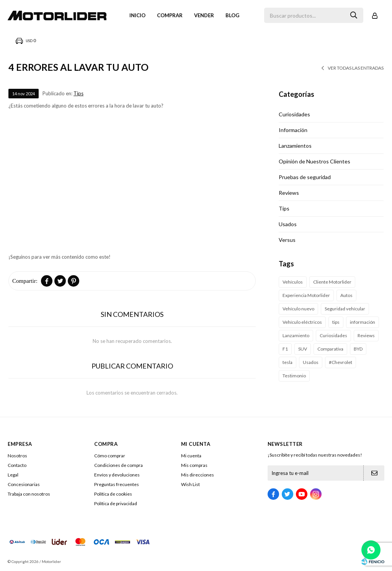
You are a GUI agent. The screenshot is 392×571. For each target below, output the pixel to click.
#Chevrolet (341, 362)
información (363, 322)
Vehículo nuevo (298, 309)
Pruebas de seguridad (305, 177)
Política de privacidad (116, 503)
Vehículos (293, 282)
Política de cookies (113, 494)
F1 (285, 349)
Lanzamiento (296, 335)
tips (336, 322)
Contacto (17, 465)
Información (293, 130)
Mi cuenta (191, 456)
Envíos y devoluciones (117, 475)
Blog (232, 15)
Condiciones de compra (118, 465)
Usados (288, 224)
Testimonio (294, 376)
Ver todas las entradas (356, 68)
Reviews (289, 193)
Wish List (190, 484)
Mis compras (194, 465)
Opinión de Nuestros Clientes (314, 161)
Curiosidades (294, 114)
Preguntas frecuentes (117, 484)
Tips (78, 93)
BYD (358, 349)
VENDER (204, 15)
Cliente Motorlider (332, 282)
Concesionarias (24, 484)
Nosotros (17, 456)
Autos (346, 295)
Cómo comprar (110, 456)
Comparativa (330, 349)
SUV (303, 349)
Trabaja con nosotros (29, 494)
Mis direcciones (198, 475)
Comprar (170, 15)
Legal (13, 475)
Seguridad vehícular (345, 309)
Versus (287, 240)
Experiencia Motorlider (306, 295)
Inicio (137, 15)
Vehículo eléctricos (302, 322)
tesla (287, 362)
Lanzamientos (295, 146)
